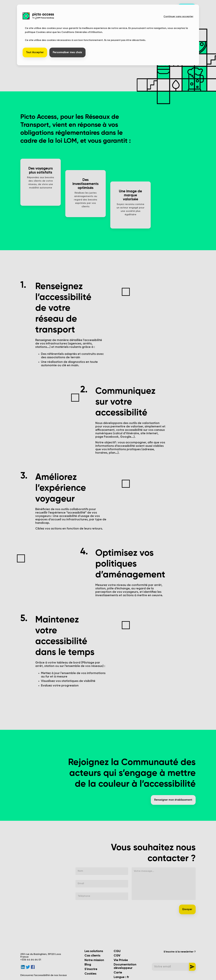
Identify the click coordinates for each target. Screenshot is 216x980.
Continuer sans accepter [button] (178, 17)
